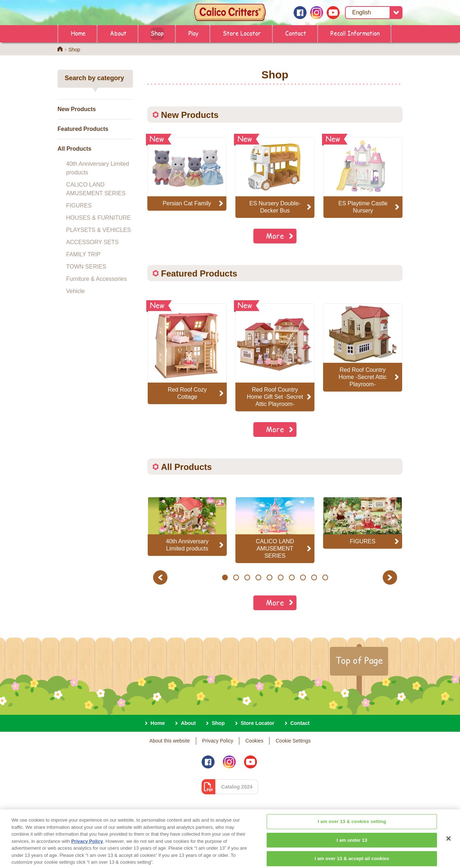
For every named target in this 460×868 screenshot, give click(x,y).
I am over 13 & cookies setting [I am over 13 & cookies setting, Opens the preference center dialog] (352, 845)
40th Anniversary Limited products (98, 168)
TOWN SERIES (86, 267)
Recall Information (355, 33)
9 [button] (314, 577)
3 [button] (247, 577)
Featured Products (83, 129)
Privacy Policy (218, 741)
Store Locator (242, 33)
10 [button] (325, 577)
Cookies (254, 741)
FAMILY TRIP (83, 254)
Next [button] (391, 577)
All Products (74, 149)
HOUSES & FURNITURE (98, 218)
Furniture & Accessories (96, 279)
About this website (170, 741)
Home (78, 33)
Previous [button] (161, 577)
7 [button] (292, 577)
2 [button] (236, 577)
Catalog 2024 (237, 787)
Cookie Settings (293, 741)
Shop (157, 33)
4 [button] (258, 577)
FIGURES (79, 205)
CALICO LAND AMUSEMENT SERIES (96, 189)
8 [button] (303, 577)
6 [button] (280, 577)
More (275, 236)
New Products (77, 109)
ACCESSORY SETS (92, 242)
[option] (187, 354)
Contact (296, 33)
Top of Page (359, 660)
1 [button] (225, 577)
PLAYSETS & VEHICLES (98, 230)
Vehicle (75, 291)
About (118, 33)
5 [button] (269, 577)
